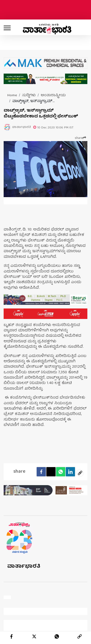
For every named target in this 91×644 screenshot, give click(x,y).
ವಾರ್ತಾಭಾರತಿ (24, 567)
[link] (80, 636)
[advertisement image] (45, 300)
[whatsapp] (57, 636)
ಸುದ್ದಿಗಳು (29, 96)
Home (12, 96)
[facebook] (41, 472)
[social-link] (80, 473)
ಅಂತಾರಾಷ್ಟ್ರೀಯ (53, 96)
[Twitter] (51, 472)
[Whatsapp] (61, 472)
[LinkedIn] (70, 472)
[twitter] (34, 636)
